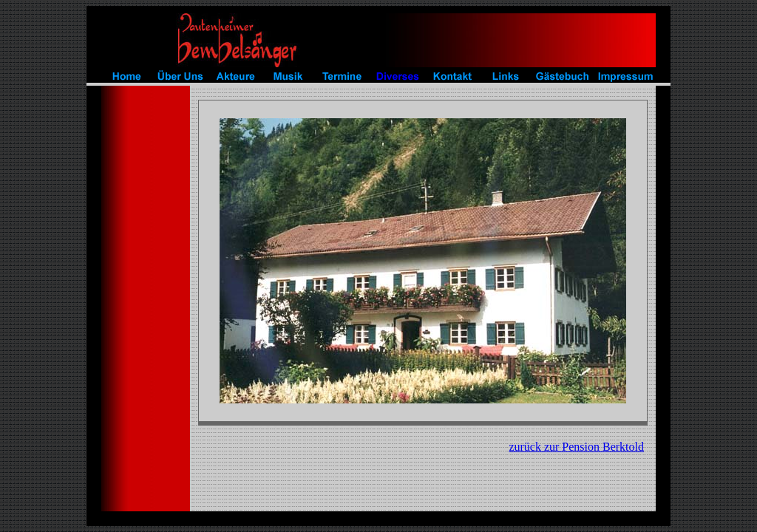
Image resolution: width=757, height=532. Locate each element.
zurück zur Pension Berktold (576, 447)
